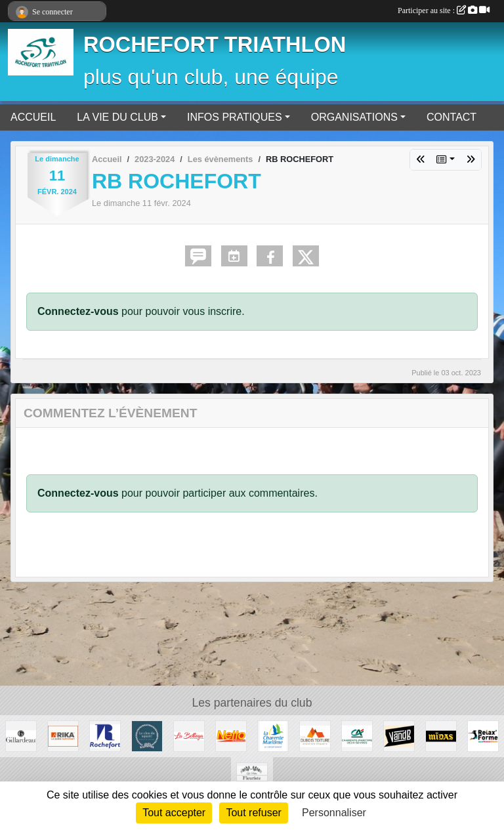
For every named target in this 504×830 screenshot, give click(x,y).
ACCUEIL (33, 117)
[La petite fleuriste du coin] (252, 777)
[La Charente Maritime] (273, 735)
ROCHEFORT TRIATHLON (215, 45)
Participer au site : (444, 10)
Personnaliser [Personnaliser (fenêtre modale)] (334, 813)
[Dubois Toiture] (315, 735)
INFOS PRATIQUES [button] (235, 117)
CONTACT (451, 117)
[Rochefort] (231, 735)
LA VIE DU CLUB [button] (117, 117)
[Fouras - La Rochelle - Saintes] (189, 735)
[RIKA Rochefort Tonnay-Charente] (63, 735)
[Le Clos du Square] (147, 735)
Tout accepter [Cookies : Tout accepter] (174, 813)
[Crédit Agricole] (357, 735)
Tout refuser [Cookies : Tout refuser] (253, 813)
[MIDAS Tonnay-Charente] (441, 735)
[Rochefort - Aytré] (483, 735)
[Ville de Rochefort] (105, 735)
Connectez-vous (78, 311)
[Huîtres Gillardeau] (21, 735)
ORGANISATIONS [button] (354, 117)
